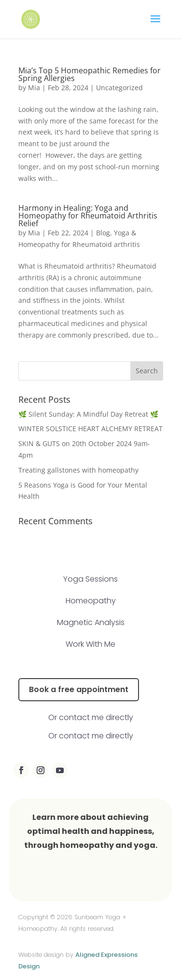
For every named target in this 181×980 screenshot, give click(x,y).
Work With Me (90, 644)
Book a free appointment (79, 689)
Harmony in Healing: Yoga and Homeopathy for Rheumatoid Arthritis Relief (88, 216)
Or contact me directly (91, 717)
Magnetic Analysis (91, 622)
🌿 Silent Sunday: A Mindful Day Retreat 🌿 (88, 414)
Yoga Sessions (90, 579)
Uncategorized (119, 88)
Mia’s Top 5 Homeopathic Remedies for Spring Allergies (90, 74)
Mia (34, 88)
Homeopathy (91, 601)
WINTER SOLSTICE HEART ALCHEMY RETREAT (90, 429)
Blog (103, 233)
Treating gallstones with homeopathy (79, 470)
